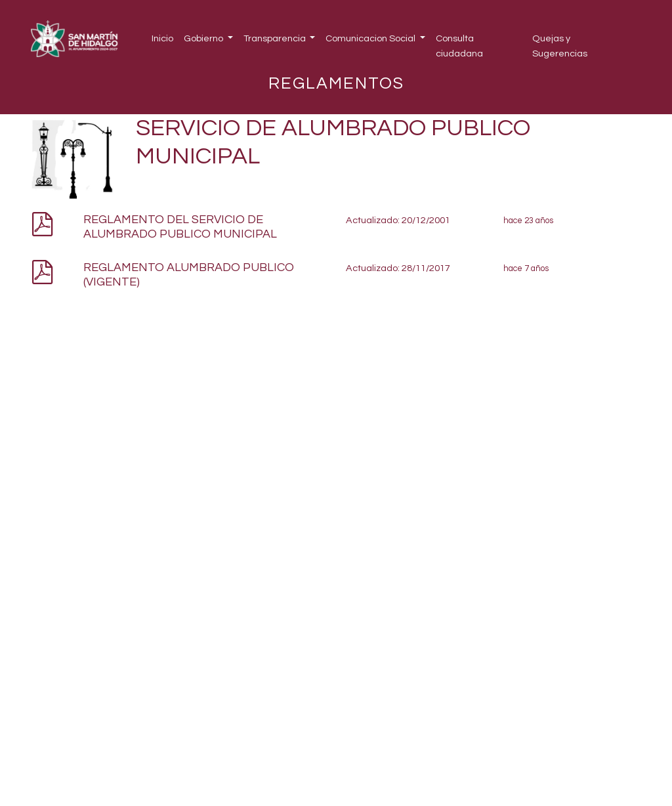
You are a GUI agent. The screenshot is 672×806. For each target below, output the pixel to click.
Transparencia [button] (276, 38)
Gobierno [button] (204, 38)
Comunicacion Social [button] (371, 38)
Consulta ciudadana (459, 46)
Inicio (162, 38)
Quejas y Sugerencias (560, 46)
